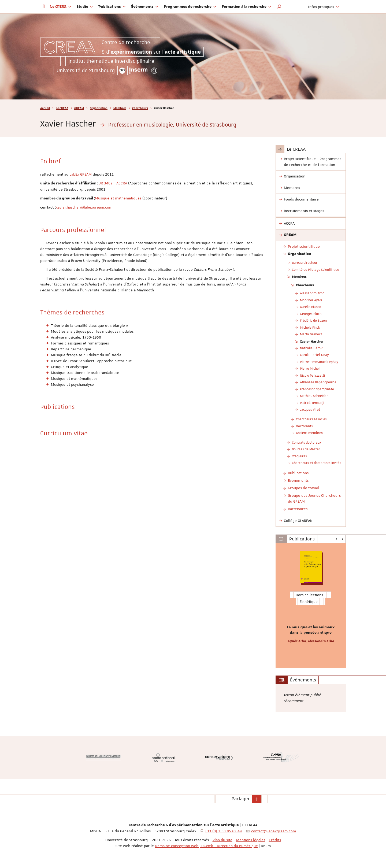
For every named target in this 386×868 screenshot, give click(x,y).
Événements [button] (145, 7)
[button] (279, 7)
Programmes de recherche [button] (190, 7)
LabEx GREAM (81, 174)
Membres (120, 108)
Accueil (45, 108)
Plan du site (222, 840)
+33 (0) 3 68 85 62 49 (223, 831)
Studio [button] (85, 7)
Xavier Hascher (312, 341)
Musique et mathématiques (118, 198)
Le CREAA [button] (61, 7)
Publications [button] (112, 7)
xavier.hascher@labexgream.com (84, 207)
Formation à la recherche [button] (246, 7)
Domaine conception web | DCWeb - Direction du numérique (206, 846)
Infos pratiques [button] (324, 7)
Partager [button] (241, 799)
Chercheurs (140, 108)
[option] (311, 605)
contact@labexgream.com (274, 831)
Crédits (275, 840)
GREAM (79, 108)
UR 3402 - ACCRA (113, 183)
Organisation (99, 108)
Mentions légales (251, 840)
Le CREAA (62, 108)
